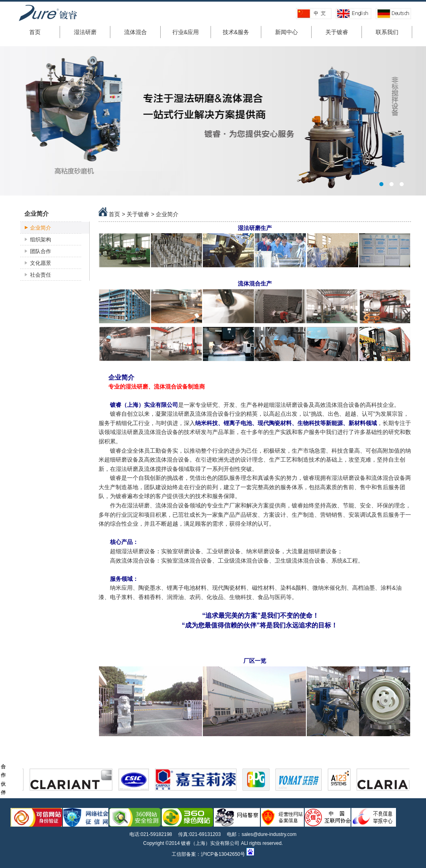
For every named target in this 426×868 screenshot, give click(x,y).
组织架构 (41, 240)
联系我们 (387, 32)
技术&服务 (236, 32)
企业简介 (41, 228)
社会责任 (41, 275)
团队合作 (41, 251)
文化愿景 (41, 263)
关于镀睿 (337, 32)
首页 (35, 32)
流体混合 (136, 32)
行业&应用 (186, 32)
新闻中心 (286, 32)
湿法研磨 (85, 32)
